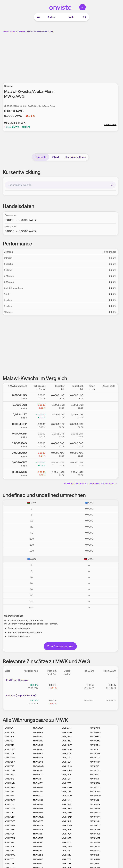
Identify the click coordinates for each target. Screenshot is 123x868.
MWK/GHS (67, 766)
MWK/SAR (10, 842)
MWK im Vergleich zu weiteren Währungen (91, 484)
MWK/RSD (95, 842)
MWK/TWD (10, 821)
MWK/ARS (38, 732)
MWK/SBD (66, 838)
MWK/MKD (10, 813)
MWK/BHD (95, 737)
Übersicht (41, 157)
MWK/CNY (95, 753)
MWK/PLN (66, 834)
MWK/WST (95, 838)
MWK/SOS (95, 847)
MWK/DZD (95, 728)
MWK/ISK (66, 779)
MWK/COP (95, 792)
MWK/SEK (38, 842)
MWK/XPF (38, 753)
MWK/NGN (95, 821)
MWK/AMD (67, 732)
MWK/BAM (38, 796)
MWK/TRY (66, 863)
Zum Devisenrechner (60, 646)
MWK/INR (66, 775)
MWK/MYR (10, 808)
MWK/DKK (38, 758)
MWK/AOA (10, 732)
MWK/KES (66, 792)
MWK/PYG (95, 830)
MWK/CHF (67, 842)
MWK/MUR (95, 808)
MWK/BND (38, 749)
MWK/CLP (66, 753)
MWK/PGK (67, 830)
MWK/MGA (95, 804)
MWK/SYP (95, 855)
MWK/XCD (95, 825)
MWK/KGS (38, 800)
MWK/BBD (38, 741)
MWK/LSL (95, 800)
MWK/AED (66, 758)
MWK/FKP (95, 762)
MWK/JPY (38, 783)
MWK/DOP (10, 762)
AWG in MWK (110, 125)
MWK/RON (10, 838)
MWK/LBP (10, 804)
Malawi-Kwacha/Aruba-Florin (40, 32)
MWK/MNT (10, 817)
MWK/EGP (38, 728)
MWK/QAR (38, 792)
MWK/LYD (38, 804)
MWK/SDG (95, 851)
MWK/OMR (67, 825)
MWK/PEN (10, 834)
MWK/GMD (38, 766)
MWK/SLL (38, 847)
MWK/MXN (67, 813)
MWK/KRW (10, 855)
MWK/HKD (38, 775)
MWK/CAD (67, 787)
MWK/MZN (38, 813)
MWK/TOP (66, 859)
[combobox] (60, 185)
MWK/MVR (38, 808)
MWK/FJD (9, 766)
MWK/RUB (38, 838)
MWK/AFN (10, 728)
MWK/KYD (10, 787)
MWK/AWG (95, 732)
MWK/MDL (95, 813)
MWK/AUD (38, 737)
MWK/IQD (9, 779)
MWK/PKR (10, 830)
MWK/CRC (10, 758)
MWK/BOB (38, 745)
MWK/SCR (10, 847)
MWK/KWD (95, 796)
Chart (56, 157)
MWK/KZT (9, 792)
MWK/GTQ (10, 770)
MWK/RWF (95, 834)
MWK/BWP (67, 745)
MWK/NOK (38, 825)
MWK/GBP (10, 749)
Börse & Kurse (9, 32)
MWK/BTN (10, 745)
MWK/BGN (67, 749)
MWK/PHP (38, 834)
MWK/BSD (66, 737)
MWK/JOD (95, 783)
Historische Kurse (75, 157)
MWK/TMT (95, 863)
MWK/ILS (94, 779)
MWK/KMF (10, 796)
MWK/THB (38, 859)
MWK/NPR (95, 817)
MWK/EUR (66, 762)
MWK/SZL (66, 855)
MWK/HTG (95, 770)
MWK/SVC (38, 762)
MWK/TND (38, 863)
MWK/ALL (66, 728)
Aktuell (52, 17)
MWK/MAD (67, 808)
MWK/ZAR (66, 851)
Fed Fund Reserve (17, 680)
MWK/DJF (95, 758)
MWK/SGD (67, 847)
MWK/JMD (10, 783)
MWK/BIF (94, 749)
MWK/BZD (66, 741)
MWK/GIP (95, 766)
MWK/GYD (67, 770)
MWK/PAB (38, 830)
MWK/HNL (10, 775)
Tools (71, 17)
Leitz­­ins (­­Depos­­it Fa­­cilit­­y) (21, 695)
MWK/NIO (66, 821)
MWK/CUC (67, 796)
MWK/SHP (38, 851)
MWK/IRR (38, 779)
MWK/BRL (95, 745)
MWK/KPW (10, 825)
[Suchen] (112, 185)
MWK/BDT (10, 741)
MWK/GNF (38, 770)
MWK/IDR (95, 775)
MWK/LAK (66, 800)
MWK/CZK (10, 863)
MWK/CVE (95, 787)
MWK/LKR (10, 851)
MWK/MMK (38, 817)
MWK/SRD (38, 855)
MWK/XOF (10, 753)
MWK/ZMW (10, 800)
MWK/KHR (38, 787)
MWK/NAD (67, 817)
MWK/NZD (38, 821)
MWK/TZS (9, 859)
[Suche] (85, 17)
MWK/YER (66, 783)
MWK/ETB (9, 737)
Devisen (21, 32)
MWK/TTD (95, 859)
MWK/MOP (67, 804)
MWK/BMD (95, 741)
